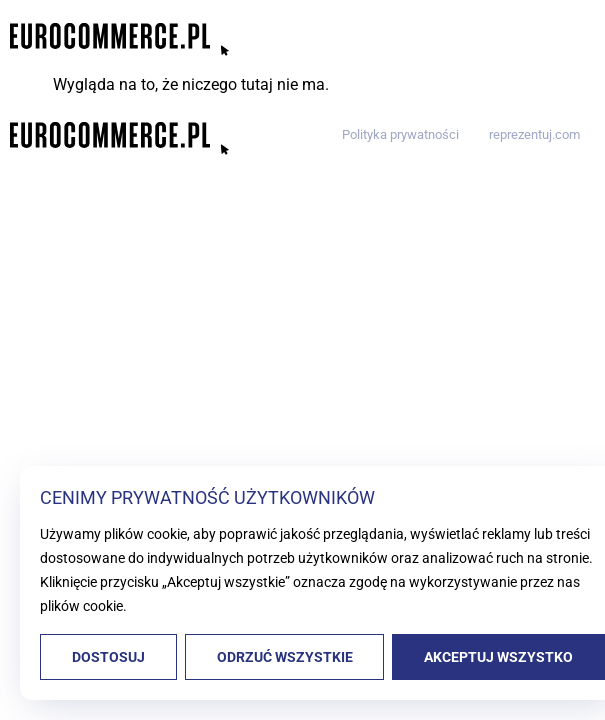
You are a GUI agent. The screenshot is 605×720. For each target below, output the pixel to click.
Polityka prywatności (400, 134)
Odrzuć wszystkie (285, 657)
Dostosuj (108, 657)
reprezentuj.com (534, 134)
